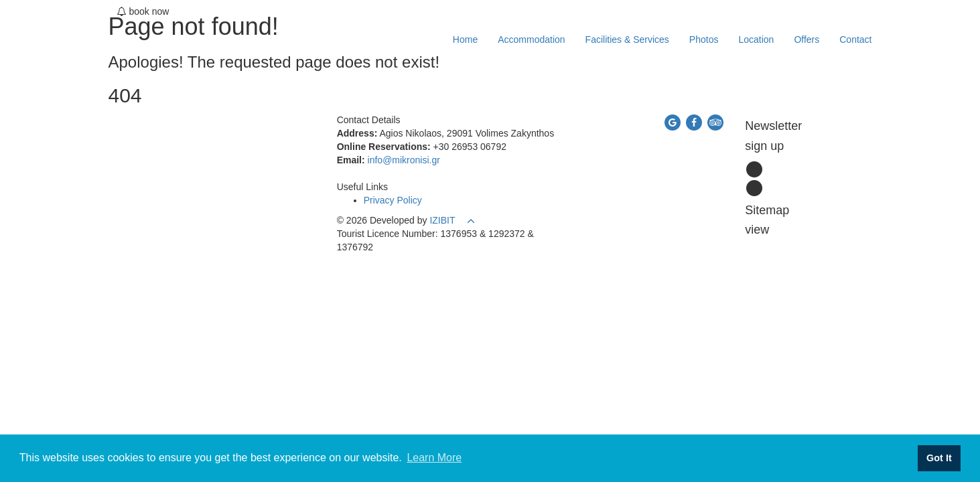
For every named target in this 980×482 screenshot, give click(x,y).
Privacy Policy (393, 200)
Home (465, 39)
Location (756, 39)
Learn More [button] (434, 458)
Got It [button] (939, 458)
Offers (807, 39)
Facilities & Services (627, 39)
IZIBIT (442, 220)
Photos (704, 39)
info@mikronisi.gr (404, 160)
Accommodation (531, 39)
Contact (855, 39)
